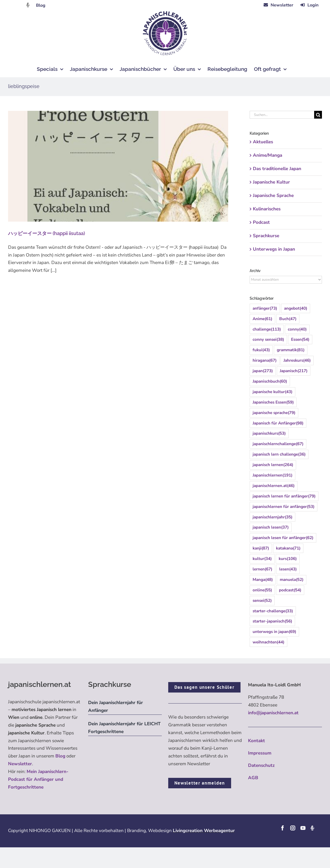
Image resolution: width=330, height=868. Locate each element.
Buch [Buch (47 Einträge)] (288, 319)
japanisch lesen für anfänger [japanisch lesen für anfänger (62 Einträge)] (283, 538)
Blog (41, 5)
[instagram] (293, 828)
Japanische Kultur (271, 182)
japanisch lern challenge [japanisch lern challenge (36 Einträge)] (279, 454)
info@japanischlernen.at (273, 713)
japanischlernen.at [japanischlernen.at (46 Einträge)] (274, 486)
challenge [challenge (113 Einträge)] (267, 329)
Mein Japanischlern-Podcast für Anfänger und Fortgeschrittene (38, 779)
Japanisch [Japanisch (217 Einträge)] (294, 371)
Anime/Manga (268, 155)
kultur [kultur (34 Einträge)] (262, 559)
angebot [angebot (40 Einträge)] (296, 308)
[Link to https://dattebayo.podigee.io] (28, 5)
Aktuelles (263, 142)
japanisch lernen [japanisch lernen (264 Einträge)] (273, 465)
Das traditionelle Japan (277, 169)
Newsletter (20, 764)
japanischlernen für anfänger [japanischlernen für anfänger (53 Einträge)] (284, 507)
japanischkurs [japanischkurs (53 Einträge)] (269, 433)
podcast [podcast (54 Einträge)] (290, 590)
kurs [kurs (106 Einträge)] (288, 559)
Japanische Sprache (273, 195)
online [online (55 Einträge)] (262, 590)
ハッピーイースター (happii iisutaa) (46, 233)
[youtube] (303, 828)
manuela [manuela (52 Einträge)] (292, 580)
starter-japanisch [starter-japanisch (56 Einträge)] (272, 621)
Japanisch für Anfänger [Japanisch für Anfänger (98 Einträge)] (278, 423)
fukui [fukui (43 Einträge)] (261, 350)
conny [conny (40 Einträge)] (297, 329)
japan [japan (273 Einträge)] (263, 371)
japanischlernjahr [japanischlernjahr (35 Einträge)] (272, 517)
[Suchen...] (282, 115)
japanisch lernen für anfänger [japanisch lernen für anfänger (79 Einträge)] (284, 496)
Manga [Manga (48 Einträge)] (263, 580)
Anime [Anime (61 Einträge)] (262, 319)
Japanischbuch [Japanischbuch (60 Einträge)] (270, 381)
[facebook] (282, 828)
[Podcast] (312, 828)
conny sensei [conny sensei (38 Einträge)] (268, 340)
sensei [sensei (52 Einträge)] (262, 601)
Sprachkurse (266, 236)
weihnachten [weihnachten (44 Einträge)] (268, 642)
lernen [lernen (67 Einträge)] (262, 569)
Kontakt (257, 741)
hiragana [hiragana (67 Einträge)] (265, 360)
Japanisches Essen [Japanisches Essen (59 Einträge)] (273, 402)
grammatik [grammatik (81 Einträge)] (291, 350)
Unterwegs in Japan (274, 249)
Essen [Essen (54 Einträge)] (300, 340)
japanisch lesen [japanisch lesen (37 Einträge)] (271, 527)
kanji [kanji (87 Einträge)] (261, 548)
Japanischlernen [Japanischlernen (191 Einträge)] (272, 475)
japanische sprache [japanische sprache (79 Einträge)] (274, 413)
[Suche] (318, 115)
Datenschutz (261, 765)
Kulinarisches (267, 209)
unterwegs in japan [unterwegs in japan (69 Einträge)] (274, 632)
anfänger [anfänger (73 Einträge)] (265, 308)
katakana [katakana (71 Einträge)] (288, 548)
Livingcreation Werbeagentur (204, 831)
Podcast (261, 222)
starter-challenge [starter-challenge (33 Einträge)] (273, 611)
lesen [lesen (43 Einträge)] (288, 569)
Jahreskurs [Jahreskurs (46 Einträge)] (297, 360)
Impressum (260, 753)
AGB (253, 778)
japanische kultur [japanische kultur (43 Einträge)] (272, 392)
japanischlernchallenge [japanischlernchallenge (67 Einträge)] (278, 444)
